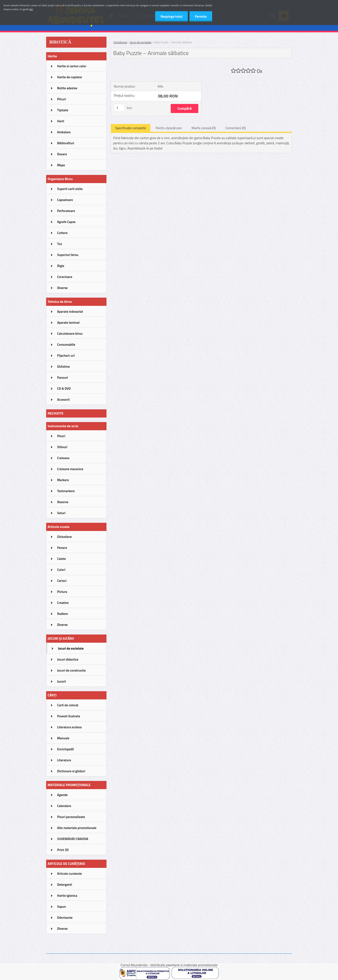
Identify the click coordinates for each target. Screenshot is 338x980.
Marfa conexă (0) (204, 128)
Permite (201, 16)
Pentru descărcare (169, 128)
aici (31, 9)
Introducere (120, 42)
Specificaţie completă (131, 128)
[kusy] (119, 108)
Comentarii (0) (236, 128)
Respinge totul (171, 16)
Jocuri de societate (141, 42)
